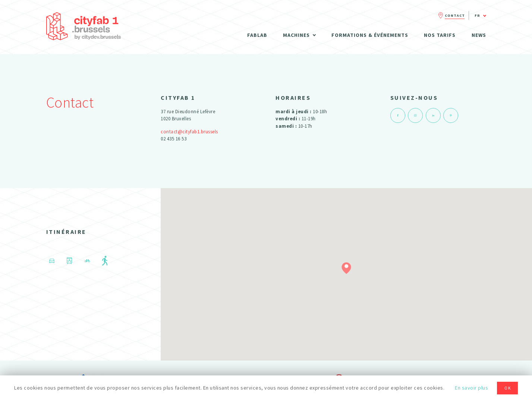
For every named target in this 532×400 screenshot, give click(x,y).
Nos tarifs (440, 35)
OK (508, 388)
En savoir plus (471, 388)
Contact (455, 15)
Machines (296, 35)
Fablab (257, 35)
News (479, 35)
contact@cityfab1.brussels (189, 132)
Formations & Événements (370, 35)
